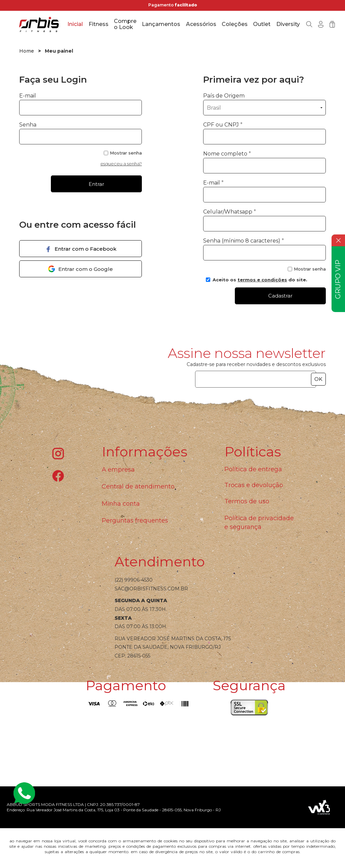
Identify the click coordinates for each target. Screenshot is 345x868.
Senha (28, 125)
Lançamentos (161, 24)
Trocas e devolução (254, 485)
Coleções (235, 24)
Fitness (99, 24)
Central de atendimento (138, 486)
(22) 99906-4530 (134, 580)
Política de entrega (253, 469)
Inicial (75, 24)
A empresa (118, 470)
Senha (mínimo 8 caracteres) (244, 241)
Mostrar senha (126, 153)
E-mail (81, 104)
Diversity (288, 24)
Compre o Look (125, 24)
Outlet (262, 24)
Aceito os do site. (257, 282)
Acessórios (201, 24)
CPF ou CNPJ (223, 125)
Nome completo (227, 154)
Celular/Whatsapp (230, 212)
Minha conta (121, 504)
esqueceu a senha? (121, 164)
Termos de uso (247, 501)
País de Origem (224, 96)
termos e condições (262, 280)
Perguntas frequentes (135, 521)
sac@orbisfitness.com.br (151, 589)
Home (27, 51)
